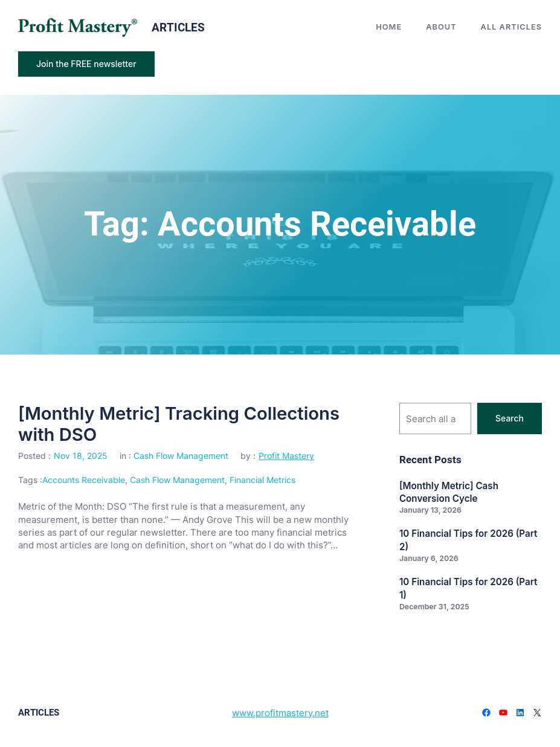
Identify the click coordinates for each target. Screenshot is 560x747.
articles (178, 27)
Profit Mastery (286, 456)
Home (389, 27)
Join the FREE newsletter (86, 64)
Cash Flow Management (181, 456)
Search (510, 418)
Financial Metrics (262, 480)
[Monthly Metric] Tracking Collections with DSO (179, 424)
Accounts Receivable (84, 480)
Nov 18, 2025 (81, 456)
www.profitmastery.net (280, 713)
